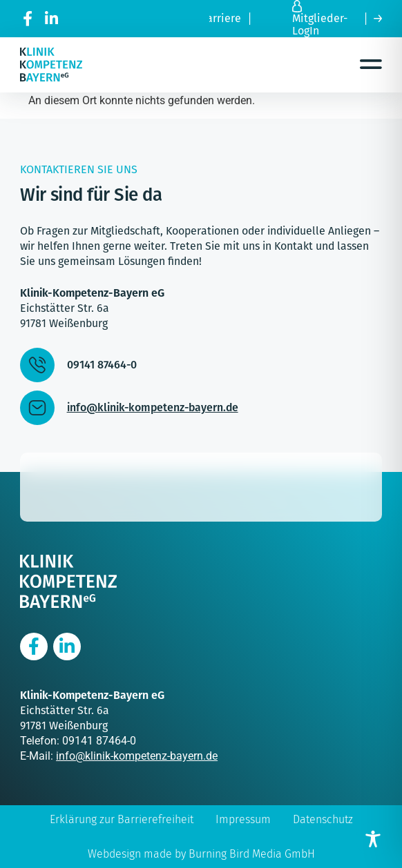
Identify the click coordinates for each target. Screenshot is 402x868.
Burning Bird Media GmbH (252, 854)
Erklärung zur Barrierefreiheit (122, 819)
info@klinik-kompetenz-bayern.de (137, 756)
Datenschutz (323, 819)
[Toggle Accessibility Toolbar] (373, 839)
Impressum (243, 819)
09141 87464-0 (99, 741)
